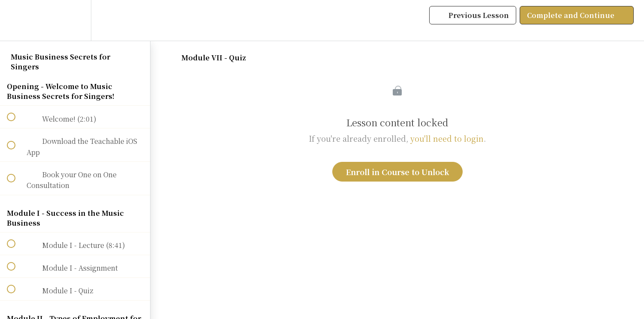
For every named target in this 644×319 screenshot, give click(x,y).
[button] (16, 20)
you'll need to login (447, 138)
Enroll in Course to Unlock (397, 172)
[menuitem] (75, 20)
